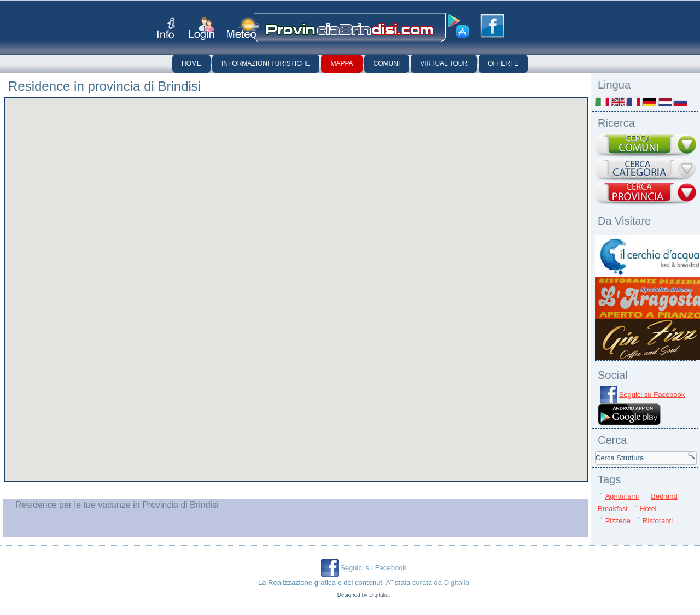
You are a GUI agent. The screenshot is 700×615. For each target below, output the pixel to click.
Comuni (387, 63)
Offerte (503, 63)
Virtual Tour (444, 63)
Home (191, 63)
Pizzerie (618, 521)
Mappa (342, 63)
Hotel (648, 509)
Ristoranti (658, 521)
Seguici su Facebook (652, 394)
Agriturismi (622, 496)
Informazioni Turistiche (266, 63)
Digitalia (457, 582)
